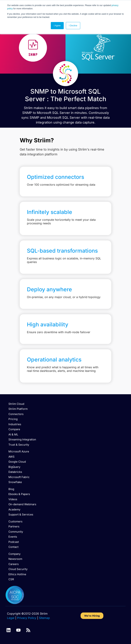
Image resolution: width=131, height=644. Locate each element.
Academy (14, 509)
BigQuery (14, 467)
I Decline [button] (73, 26)
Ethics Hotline (17, 574)
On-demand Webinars (22, 504)
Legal (11, 618)
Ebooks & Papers (19, 494)
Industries (15, 424)
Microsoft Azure (19, 451)
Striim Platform (18, 409)
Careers (14, 564)
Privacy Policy (27, 618)
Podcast (14, 542)
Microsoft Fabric (19, 477)
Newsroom (15, 559)
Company (14, 554)
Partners (14, 526)
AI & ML (13, 434)
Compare (14, 429)
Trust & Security (19, 445)
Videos (13, 499)
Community (16, 532)
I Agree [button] (57, 26)
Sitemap (44, 618)
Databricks (15, 472)
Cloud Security (18, 569)
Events (13, 537)
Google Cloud (17, 462)
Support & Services (21, 514)
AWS (11, 457)
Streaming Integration (22, 439)
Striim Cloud (16, 404)
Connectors (16, 414)
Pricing (13, 419)
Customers (15, 521)
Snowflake (15, 482)
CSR (11, 579)
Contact (13, 547)
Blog (11, 489)
